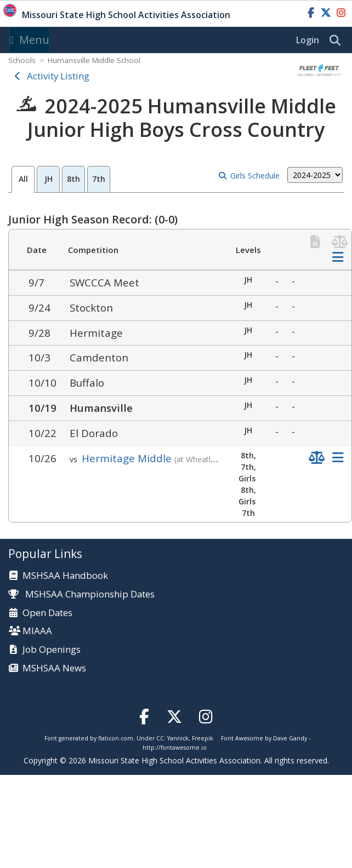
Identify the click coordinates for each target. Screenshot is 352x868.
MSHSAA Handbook (65, 576)
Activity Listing (58, 76)
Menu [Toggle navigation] (29, 40)
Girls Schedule (255, 176)
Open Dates (47, 613)
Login (308, 40)
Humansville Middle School (94, 60)
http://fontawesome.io (175, 748)
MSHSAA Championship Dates (81, 594)
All (23, 179)
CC (160, 738)
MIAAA (37, 631)
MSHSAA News (54, 668)
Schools (22, 60)
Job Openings (52, 650)
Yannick (178, 738)
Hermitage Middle (127, 458)
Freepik (203, 738)
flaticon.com (116, 738)
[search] (338, 41)
